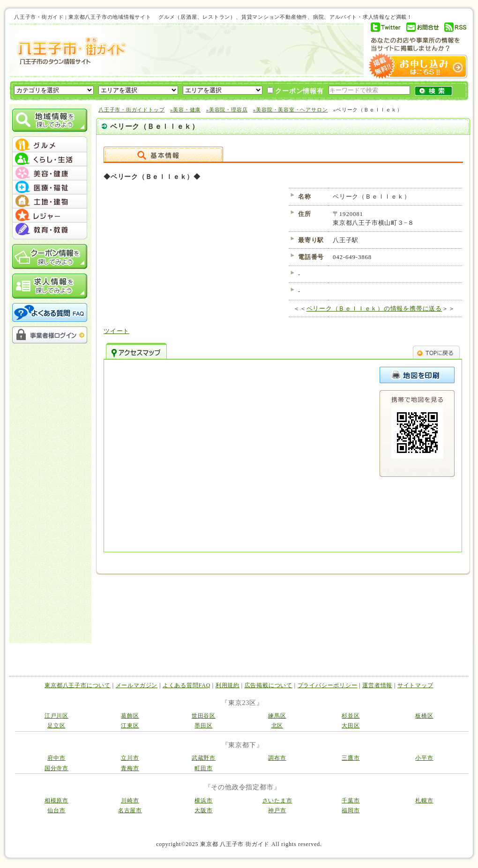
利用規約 (228, 685)
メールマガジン (137, 685)
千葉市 (351, 801)
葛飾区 (130, 716)
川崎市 (130, 801)
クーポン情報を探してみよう (50, 256)
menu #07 (50, 230)
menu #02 (50, 159)
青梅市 (130, 768)
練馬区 (277, 716)
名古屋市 (130, 810)
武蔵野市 (204, 758)
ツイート (116, 331)
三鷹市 (351, 758)
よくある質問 (50, 312)
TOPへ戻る (436, 351)
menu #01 (50, 145)
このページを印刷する (417, 375)
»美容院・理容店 (227, 110)
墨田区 (203, 726)
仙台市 (56, 810)
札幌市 (424, 801)
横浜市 (203, 801)
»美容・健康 (185, 110)
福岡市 (351, 810)
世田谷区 (204, 716)
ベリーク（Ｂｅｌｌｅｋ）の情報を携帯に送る (374, 308)
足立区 (56, 726)
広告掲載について (269, 685)
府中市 (56, 758)
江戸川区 (56, 716)
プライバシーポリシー (328, 685)
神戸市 (277, 810)
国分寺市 (56, 768)
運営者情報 (377, 685)
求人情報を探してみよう (50, 286)
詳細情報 (163, 154)
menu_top (50, 138)
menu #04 (50, 187)
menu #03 (50, 173)
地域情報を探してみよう (50, 120)
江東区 (130, 726)
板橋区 (424, 716)
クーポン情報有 (295, 91)
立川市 (130, 758)
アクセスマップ (136, 351)
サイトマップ (415, 685)
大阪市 (203, 810)
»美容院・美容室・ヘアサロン (290, 110)
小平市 (424, 758)
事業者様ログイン (50, 335)
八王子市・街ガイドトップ (131, 110)
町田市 (203, 768)
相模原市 (56, 801)
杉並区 (351, 716)
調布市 (277, 758)
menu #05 (50, 201)
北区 (277, 726)
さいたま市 (277, 801)
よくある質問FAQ (187, 685)
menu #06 (50, 215)
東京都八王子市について (78, 685)
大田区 (351, 726)
